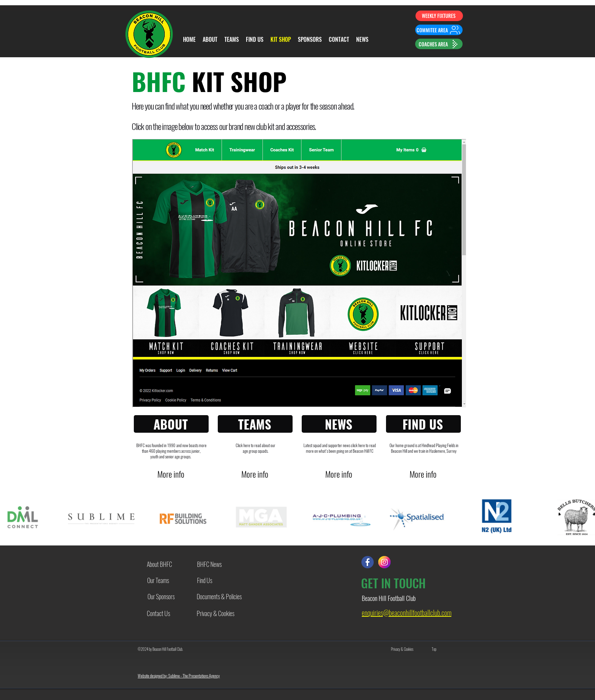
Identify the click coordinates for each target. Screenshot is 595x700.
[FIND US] (423, 424)
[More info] (172, 474)
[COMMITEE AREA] (439, 30)
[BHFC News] (209, 564)
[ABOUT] (171, 424)
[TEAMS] (255, 424)
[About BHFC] (159, 564)
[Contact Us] (158, 613)
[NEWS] (339, 424)
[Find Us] (204, 580)
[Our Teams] (158, 580)
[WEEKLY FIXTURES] (439, 16)
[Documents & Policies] (219, 596)
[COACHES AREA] (439, 44)
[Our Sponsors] (161, 596)
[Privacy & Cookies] (215, 613)
